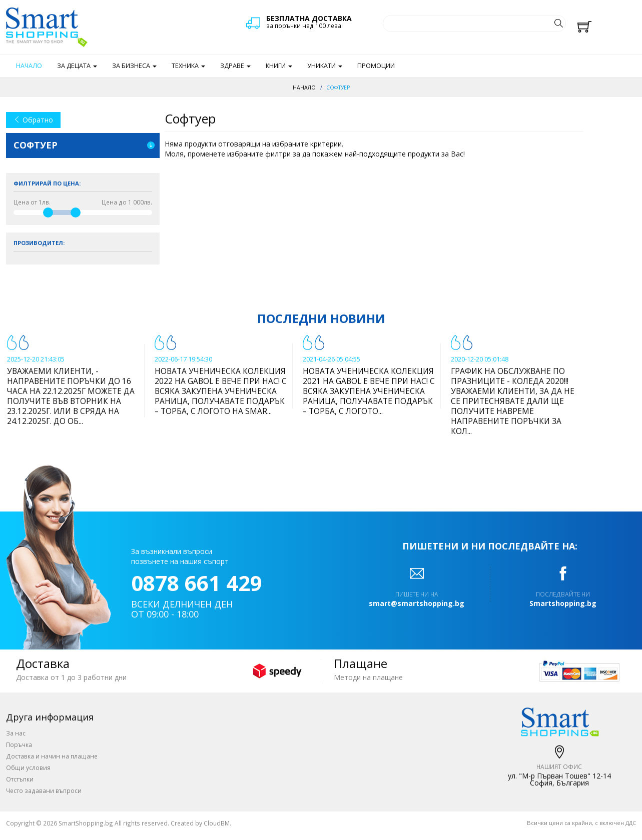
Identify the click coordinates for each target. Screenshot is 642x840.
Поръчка (19, 744)
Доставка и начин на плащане (52, 756)
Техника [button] (188, 66)
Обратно (33, 120)
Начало (29, 66)
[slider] (48, 212)
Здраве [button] (235, 66)
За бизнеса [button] (134, 66)
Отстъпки (20, 779)
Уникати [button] (325, 66)
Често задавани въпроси (44, 790)
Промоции (376, 66)
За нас (16, 733)
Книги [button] (279, 66)
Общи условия (28, 767)
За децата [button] (77, 66)
